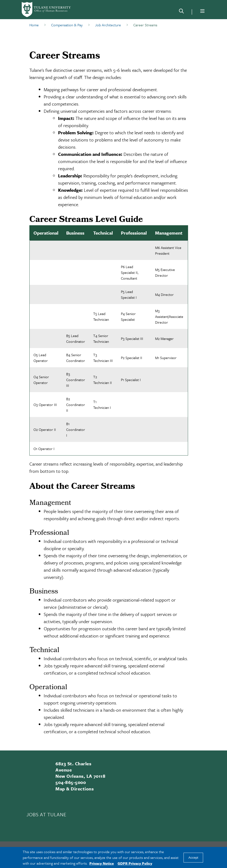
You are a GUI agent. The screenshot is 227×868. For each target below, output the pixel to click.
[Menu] (202, 11)
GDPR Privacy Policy (135, 863)
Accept (193, 858)
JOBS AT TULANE (46, 814)
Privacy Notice (102, 863)
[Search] (181, 12)
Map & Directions (75, 789)
